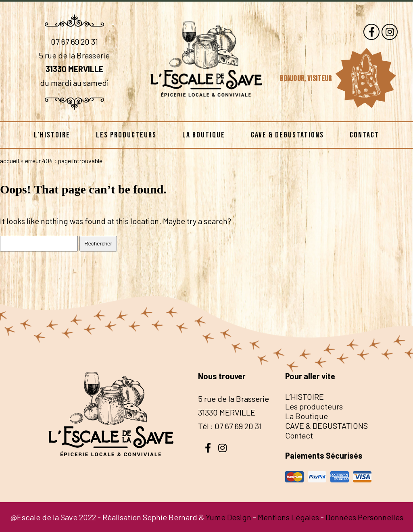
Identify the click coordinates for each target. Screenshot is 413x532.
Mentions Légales (288, 517)
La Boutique (204, 135)
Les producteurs (126, 135)
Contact (364, 135)
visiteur (320, 79)
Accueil (9, 161)
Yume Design (228, 517)
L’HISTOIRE (52, 135)
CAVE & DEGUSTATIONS (287, 135)
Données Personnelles (364, 517)
